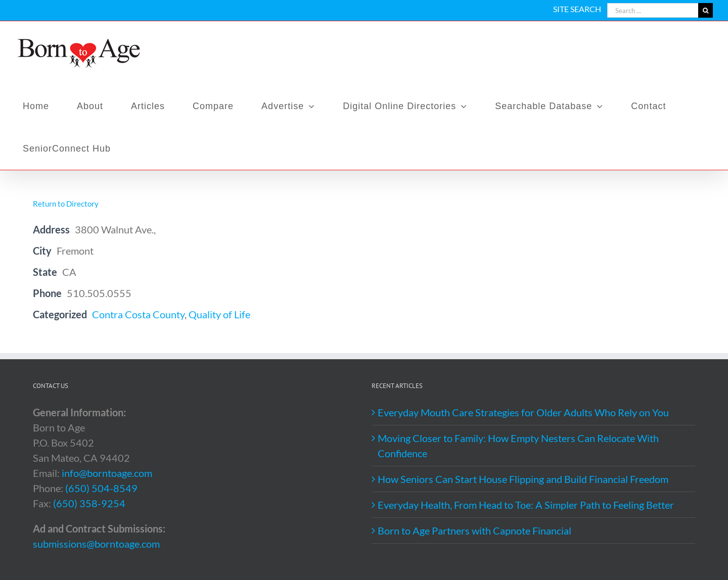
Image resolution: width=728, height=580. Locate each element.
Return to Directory (66, 204)
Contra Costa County (138, 314)
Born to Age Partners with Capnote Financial (474, 530)
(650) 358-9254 (89, 503)
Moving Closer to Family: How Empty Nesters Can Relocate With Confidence (518, 446)
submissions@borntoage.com (96, 544)
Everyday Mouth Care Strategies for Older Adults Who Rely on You (523, 412)
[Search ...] (653, 10)
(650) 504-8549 (101, 488)
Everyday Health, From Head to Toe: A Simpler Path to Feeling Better (526, 505)
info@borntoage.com (107, 473)
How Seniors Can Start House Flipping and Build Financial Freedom (523, 479)
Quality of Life (219, 314)
